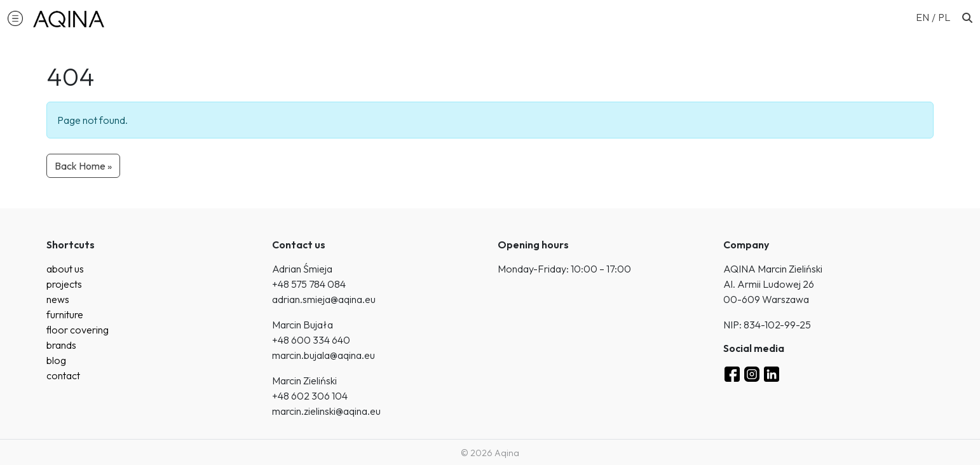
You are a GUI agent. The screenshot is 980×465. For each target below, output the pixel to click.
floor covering (78, 330)
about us (65, 269)
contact (63, 375)
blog (56, 360)
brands (61, 345)
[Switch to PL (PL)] (944, 17)
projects (64, 284)
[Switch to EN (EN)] (927, 17)
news (58, 299)
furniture (65, 314)
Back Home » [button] (83, 166)
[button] (15, 18)
